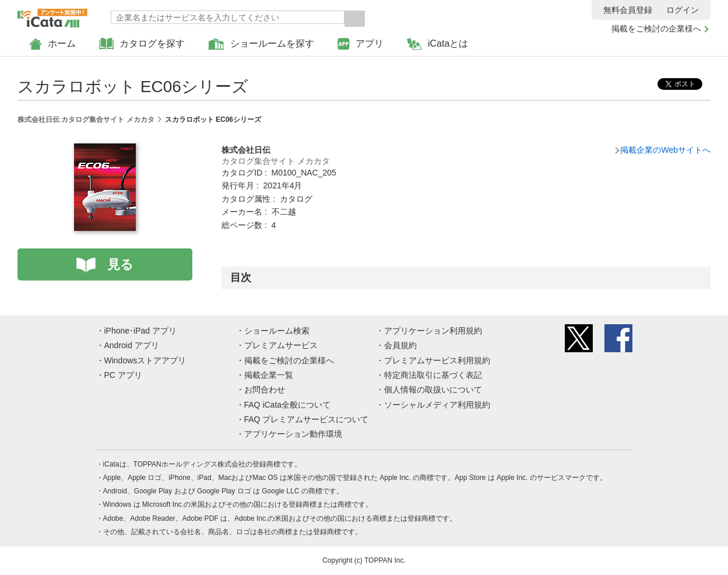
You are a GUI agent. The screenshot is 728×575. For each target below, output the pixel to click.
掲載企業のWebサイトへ (665, 150)
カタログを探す (142, 44)
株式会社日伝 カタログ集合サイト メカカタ (86, 120)
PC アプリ (123, 375)
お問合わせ (265, 390)
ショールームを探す (261, 44)
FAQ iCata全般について (288, 405)
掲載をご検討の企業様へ (656, 29)
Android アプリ (132, 345)
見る (120, 264)
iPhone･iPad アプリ (141, 331)
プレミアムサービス (281, 345)
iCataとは (437, 44)
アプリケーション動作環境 (293, 434)
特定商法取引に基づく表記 (433, 375)
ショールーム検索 (277, 331)
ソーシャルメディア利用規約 (437, 405)
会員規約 (400, 345)
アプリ (361, 44)
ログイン (683, 10)
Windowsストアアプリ (145, 360)
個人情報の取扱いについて (433, 390)
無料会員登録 (628, 10)
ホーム (52, 44)
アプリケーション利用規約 (433, 331)
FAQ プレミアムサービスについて (307, 419)
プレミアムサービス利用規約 (437, 360)
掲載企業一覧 (269, 375)
